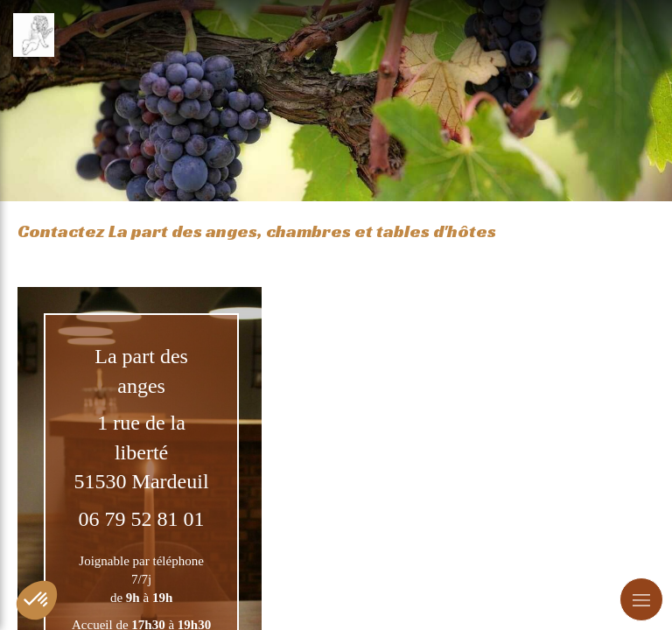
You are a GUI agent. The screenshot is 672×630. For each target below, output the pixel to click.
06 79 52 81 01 (142, 519)
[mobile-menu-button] (641, 599)
